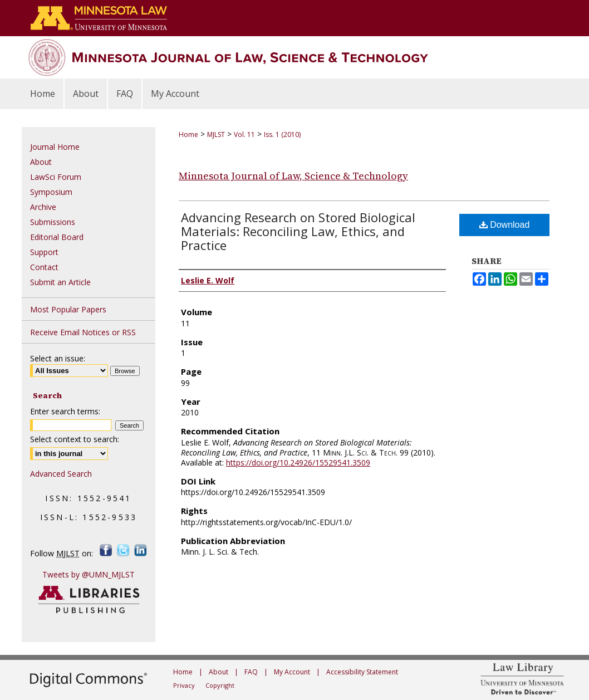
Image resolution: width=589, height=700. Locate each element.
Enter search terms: (65, 411)
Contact (44, 267)
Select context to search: (75, 439)
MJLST (216, 134)
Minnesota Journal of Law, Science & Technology (293, 176)
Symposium (51, 192)
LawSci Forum (56, 177)
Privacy (184, 685)
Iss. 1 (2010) (282, 134)
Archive (43, 207)
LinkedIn (141, 550)
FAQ (251, 672)
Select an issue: (58, 358)
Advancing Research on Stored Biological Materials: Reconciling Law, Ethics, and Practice (298, 231)
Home (188, 134)
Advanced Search (61, 474)
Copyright (220, 685)
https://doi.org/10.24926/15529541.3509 (298, 462)
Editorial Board (57, 237)
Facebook (106, 550)
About (41, 162)
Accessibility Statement (362, 672)
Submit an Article (60, 282)
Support (44, 252)
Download (505, 225)
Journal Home (55, 147)
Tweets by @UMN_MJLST (89, 574)
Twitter (123, 550)
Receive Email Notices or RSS (83, 332)
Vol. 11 (244, 134)
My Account (292, 672)
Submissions (53, 222)
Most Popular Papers (68, 309)
